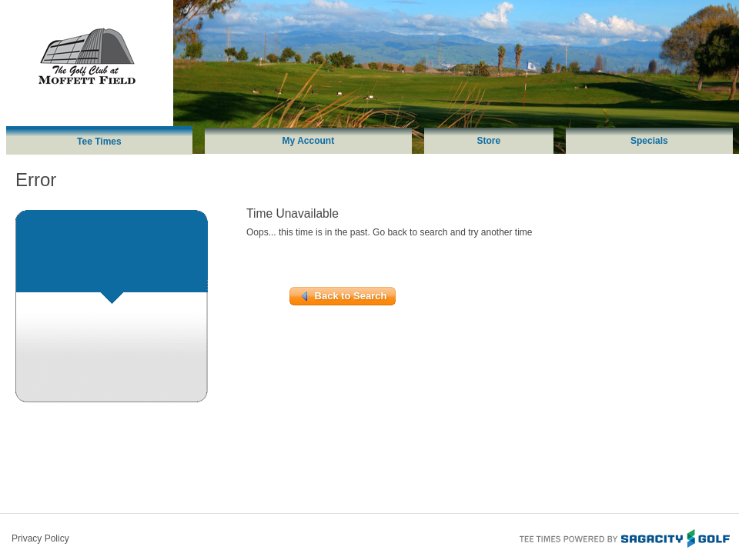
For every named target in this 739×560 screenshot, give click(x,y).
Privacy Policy (40, 538)
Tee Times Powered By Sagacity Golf (624, 537)
